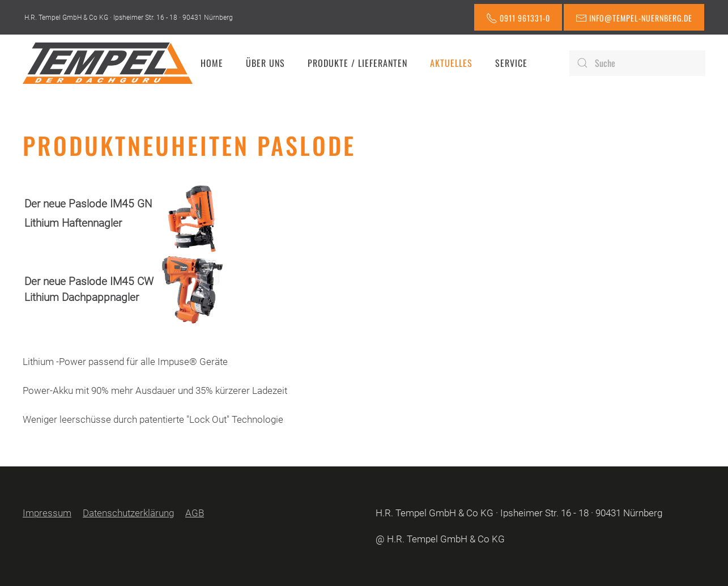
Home (212, 63)
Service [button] (511, 63)
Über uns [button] (265, 63)
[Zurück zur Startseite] (108, 63)
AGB (195, 513)
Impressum (47, 513)
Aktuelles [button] (451, 63)
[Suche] (637, 63)
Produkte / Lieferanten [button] (357, 63)
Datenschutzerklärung (128, 513)
